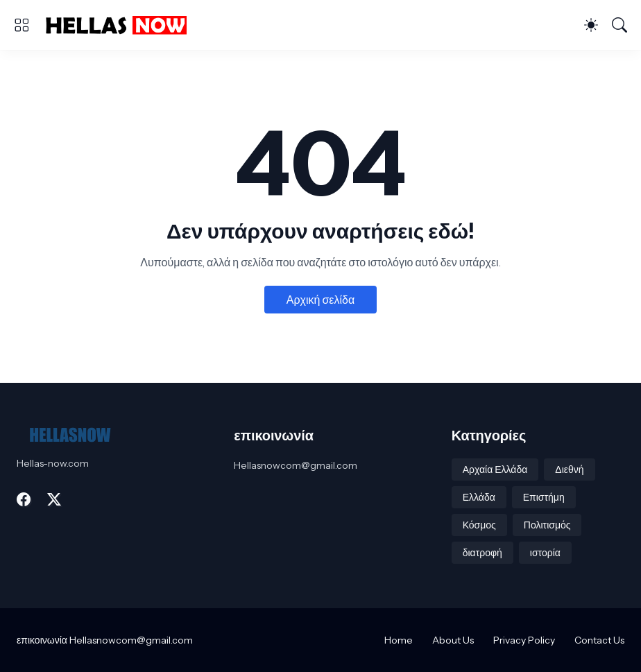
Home (399, 640)
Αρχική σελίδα (320, 300)
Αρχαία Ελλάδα (495, 469)
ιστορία (545, 553)
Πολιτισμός (547, 525)
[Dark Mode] (591, 25)
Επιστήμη (544, 497)
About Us (453, 640)
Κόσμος (479, 525)
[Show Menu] (22, 25)
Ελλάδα (479, 497)
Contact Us (599, 640)
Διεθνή (569, 469)
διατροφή (482, 553)
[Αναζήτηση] (619, 25)
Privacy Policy (524, 640)
